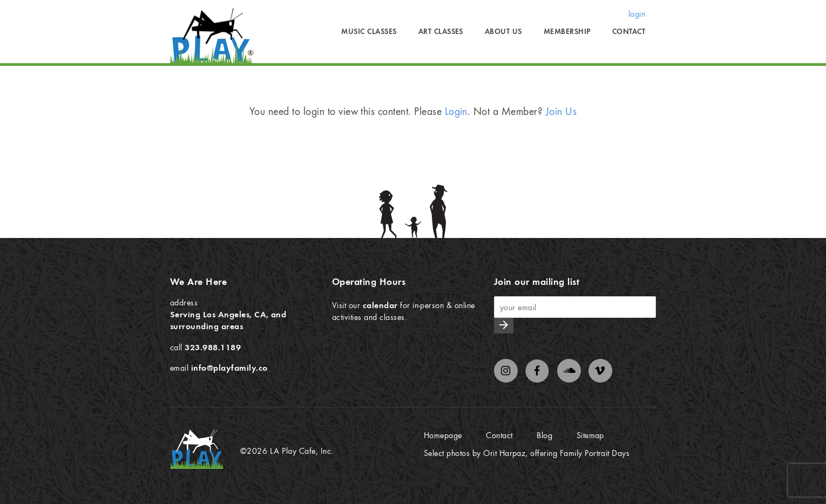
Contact (629, 31)
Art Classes (441, 31)
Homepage (443, 435)
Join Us (561, 111)
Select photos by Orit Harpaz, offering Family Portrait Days (527, 453)
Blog (544, 435)
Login (456, 111)
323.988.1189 (213, 347)
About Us (503, 31)
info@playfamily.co (229, 367)
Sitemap (590, 435)
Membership (567, 31)
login (637, 13)
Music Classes (369, 31)
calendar (380, 305)
